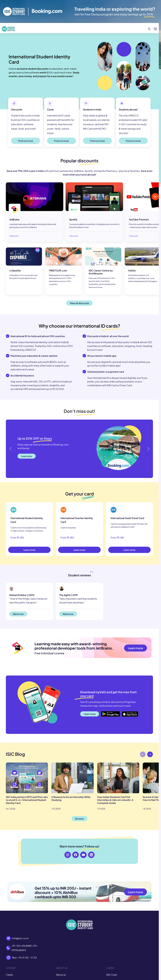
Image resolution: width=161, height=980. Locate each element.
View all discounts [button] (79, 303)
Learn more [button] (27, 456)
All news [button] (79, 819)
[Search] (149, 29)
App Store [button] (127, 712)
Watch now (18, 614)
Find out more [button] (25, 141)
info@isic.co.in (20, 938)
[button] (148, 449)
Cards (9, 975)
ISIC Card (111, 975)
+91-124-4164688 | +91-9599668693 (24, 948)
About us (61, 975)
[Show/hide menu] (155, 29)
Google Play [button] (107, 712)
